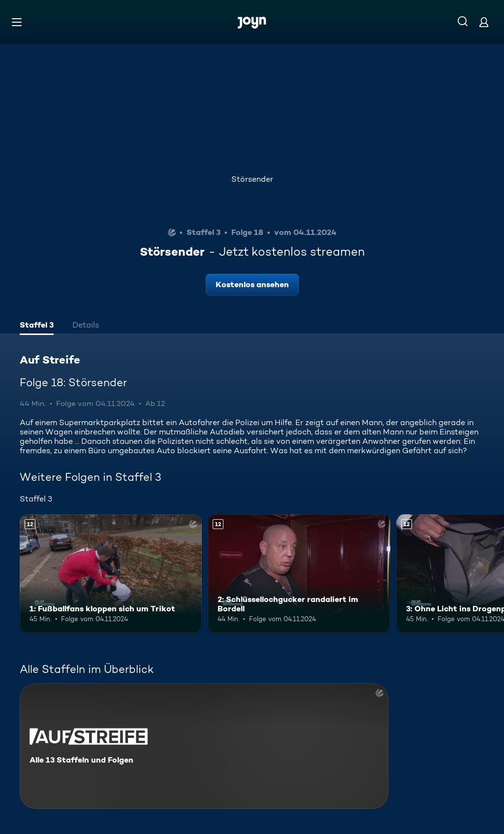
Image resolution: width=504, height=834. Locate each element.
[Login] (484, 22)
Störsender (252, 179)
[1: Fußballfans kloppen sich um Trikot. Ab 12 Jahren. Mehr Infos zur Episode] (111, 574)
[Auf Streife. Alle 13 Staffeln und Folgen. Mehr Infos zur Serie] (204, 746)
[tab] (37, 326)
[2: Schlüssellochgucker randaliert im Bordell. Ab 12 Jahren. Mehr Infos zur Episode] (299, 574)
